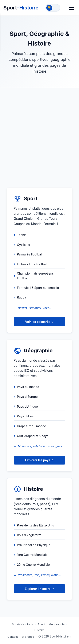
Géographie (57, 624)
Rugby (22, 297)
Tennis (22, 235)
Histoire (40, 630)
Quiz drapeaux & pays (33, 436)
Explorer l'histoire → (39, 589)
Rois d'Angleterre (29, 535)
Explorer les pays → (39, 460)
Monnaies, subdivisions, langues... (41, 446)
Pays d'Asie (25, 416)
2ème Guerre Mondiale (33, 565)
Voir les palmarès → (39, 322)
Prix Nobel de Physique (34, 545)
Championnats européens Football (35, 276)
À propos (28, 637)
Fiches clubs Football (32, 264)
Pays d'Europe (27, 397)
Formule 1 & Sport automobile (38, 288)
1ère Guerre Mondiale (32, 555)
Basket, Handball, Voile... (35, 308)
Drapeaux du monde (32, 426)
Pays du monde (28, 387)
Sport (21, 8)
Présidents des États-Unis (35, 525)
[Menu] (71, 8)
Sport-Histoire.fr (23, 624)
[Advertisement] (39, 129)
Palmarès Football (30, 254)
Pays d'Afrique (27, 406)
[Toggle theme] (53, 8)
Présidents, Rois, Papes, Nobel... (40, 575)
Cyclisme (24, 245)
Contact (13, 637)
